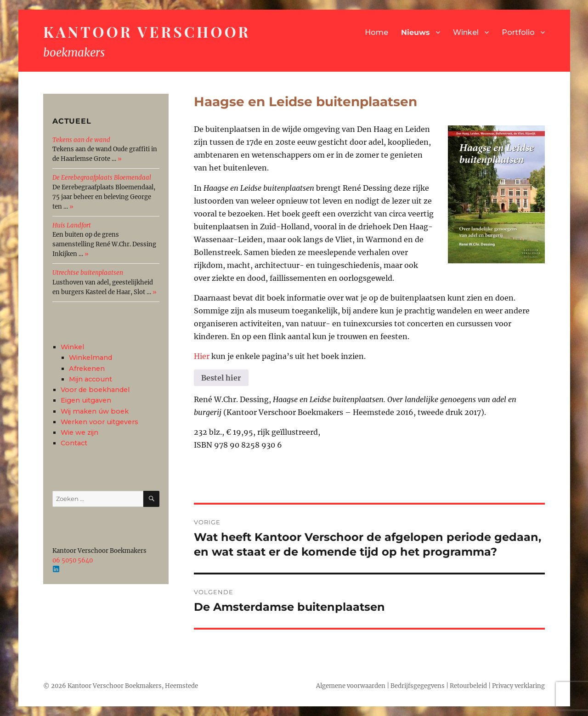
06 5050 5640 (73, 560)
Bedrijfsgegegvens (418, 686)
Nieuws (416, 32)
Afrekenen (87, 369)
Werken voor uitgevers (99, 422)
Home (376, 32)
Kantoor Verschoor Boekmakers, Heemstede (133, 686)
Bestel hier (221, 378)
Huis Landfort (72, 225)
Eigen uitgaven (86, 400)
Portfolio (518, 32)
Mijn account (90, 379)
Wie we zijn (79, 432)
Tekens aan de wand (81, 140)
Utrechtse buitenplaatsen (88, 273)
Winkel (466, 32)
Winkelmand (90, 358)
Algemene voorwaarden (351, 686)
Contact (74, 443)
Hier (202, 356)
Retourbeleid (468, 686)
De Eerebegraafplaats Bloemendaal (102, 178)
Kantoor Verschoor (147, 31)
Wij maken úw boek (95, 411)
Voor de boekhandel (95, 390)
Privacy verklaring (518, 686)
